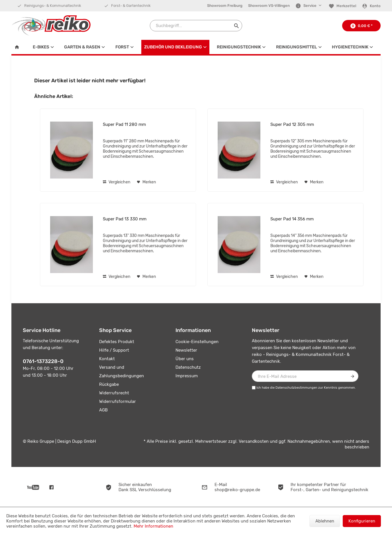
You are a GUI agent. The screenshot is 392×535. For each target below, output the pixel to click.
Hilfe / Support (114, 350)
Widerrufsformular (118, 401)
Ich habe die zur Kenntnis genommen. (306, 388)
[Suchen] (236, 26)
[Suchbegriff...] (196, 26)
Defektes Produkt (117, 342)
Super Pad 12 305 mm (292, 124)
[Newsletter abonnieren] (353, 376)
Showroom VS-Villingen (269, 6)
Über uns (185, 359)
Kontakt (107, 359)
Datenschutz (188, 367)
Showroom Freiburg (225, 6)
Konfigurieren (362, 521)
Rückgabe (109, 384)
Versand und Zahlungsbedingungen (122, 372)
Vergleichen (117, 182)
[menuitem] (225, 6)
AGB (103, 410)
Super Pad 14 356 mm (292, 219)
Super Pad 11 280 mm (124, 124)
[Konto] (371, 6)
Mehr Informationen (153, 526)
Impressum (187, 376)
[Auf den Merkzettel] (146, 182)
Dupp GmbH (84, 441)
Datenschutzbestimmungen (296, 388)
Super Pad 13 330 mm (125, 219)
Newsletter (186, 350)
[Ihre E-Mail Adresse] (305, 376)
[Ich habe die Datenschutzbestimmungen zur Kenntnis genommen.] (254, 388)
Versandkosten (254, 441)
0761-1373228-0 (43, 361)
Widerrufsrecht (114, 393)
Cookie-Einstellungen (197, 342)
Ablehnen (325, 521)
